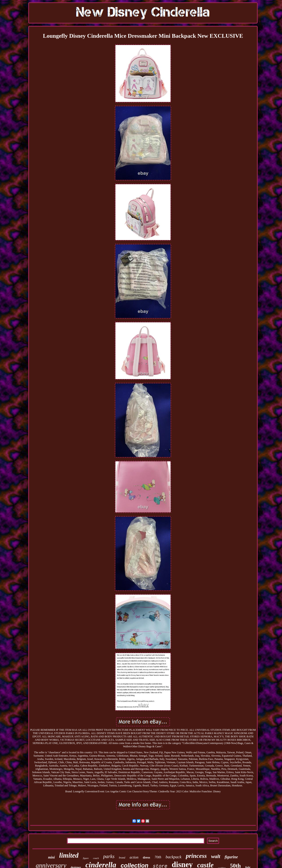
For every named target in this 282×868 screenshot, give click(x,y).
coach (96, 858)
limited (69, 855)
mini (51, 857)
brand (122, 858)
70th (158, 857)
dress (146, 857)
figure (86, 858)
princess (196, 856)
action (134, 857)
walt (216, 856)
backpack (174, 857)
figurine (231, 857)
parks (109, 856)
